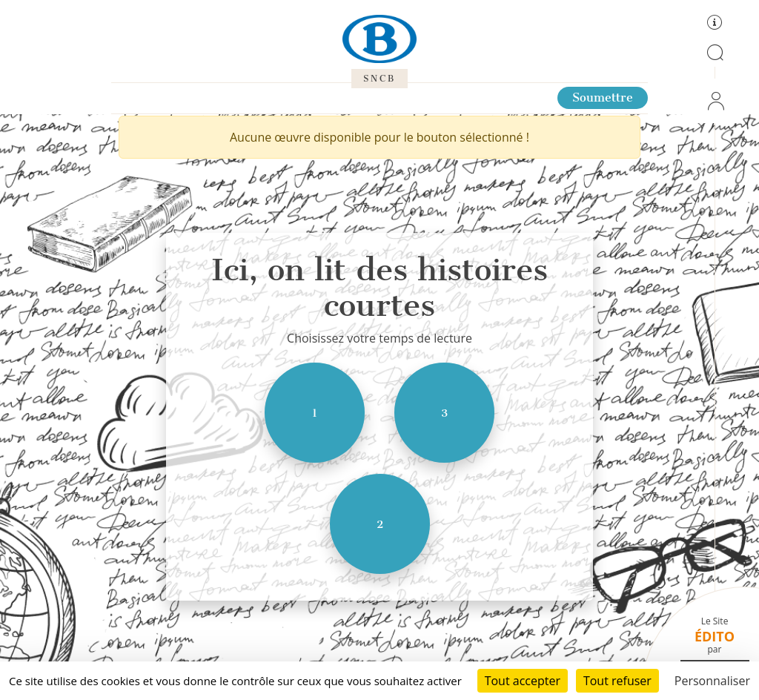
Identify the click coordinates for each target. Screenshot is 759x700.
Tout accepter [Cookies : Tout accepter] (523, 681)
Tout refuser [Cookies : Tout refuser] (617, 681)
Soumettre (603, 98)
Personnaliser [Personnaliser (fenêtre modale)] (712, 681)
